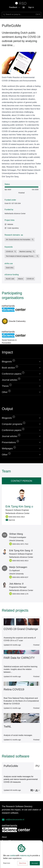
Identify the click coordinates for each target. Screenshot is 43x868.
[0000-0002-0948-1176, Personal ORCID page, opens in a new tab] (24, 594)
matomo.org (25, 856)
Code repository (12, 228)
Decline (23, 864)
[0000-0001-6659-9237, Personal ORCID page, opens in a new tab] (24, 577)
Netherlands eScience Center (15, 214)
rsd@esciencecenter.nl (13, 820)
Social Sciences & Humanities (14, 334)
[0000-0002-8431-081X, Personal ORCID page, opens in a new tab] (17, 517)
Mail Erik (10, 520)
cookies (13, 856)
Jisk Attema (16, 584)
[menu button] (24, 7)
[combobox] (21, 14)
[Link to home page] (22, 3)
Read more (7, 864)
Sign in (31, 7)
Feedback (15, 7)
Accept (35, 864)
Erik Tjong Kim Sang (19, 506)
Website (9, 224)
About (4, 837)
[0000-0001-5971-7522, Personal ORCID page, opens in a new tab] (24, 544)
